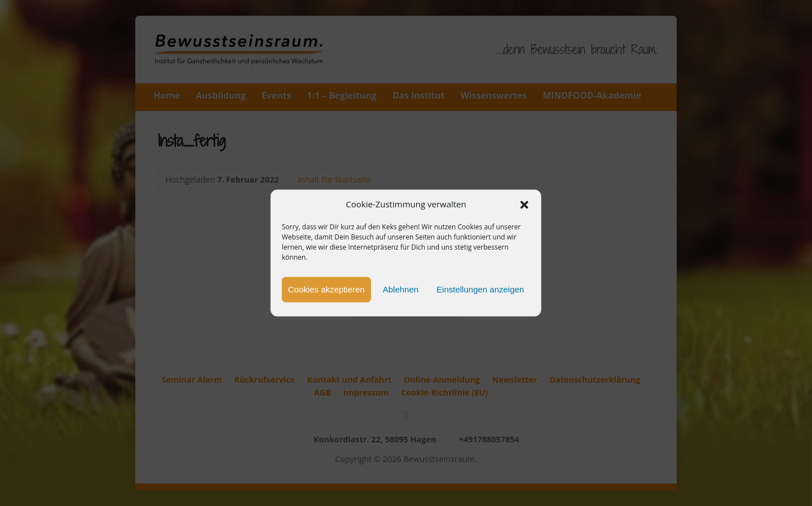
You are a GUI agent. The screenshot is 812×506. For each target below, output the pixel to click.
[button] (524, 205)
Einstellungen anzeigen (480, 289)
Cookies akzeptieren (326, 289)
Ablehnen (401, 289)
